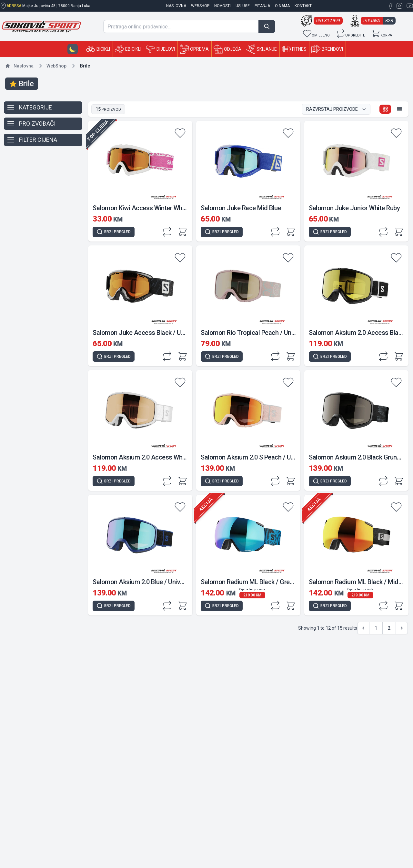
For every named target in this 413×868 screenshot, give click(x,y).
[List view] (399, 109)
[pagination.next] (402, 628)
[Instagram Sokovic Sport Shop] (399, 6)
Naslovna (24, 66)
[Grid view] (385, 109)
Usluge (243, 6)
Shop (56, 66)
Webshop (200, 6)
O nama (282, 6)
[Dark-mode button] (73, 49)
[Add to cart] (183, 232)
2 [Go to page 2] (389, 628)
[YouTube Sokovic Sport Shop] (408, 6)
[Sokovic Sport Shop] (41, 27)
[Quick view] (114, 232)
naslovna (176, 6)
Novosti (222, 6)
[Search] (267, 26)
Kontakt (303, 6)
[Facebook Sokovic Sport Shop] (390, 6)
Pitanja (262, 6)
